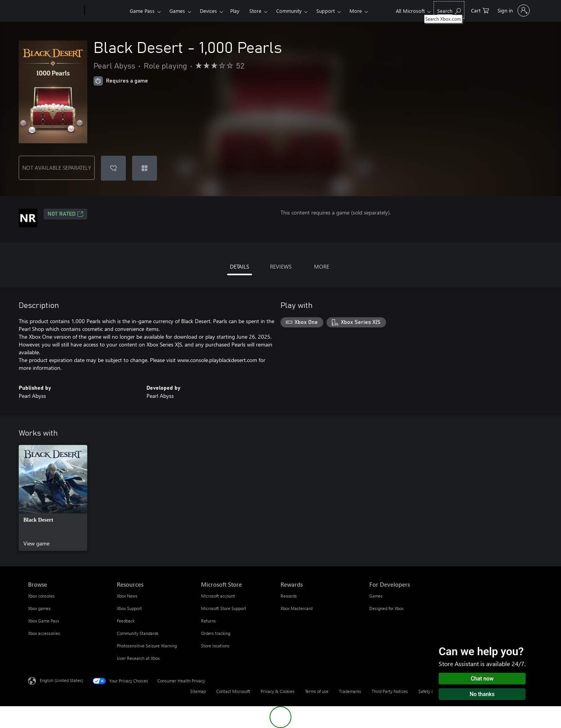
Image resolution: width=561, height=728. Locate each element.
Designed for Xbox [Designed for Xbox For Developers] (386, 608)
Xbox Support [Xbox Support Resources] (129, 608)
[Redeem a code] (145, 168)
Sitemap (198, 691)
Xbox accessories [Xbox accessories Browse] (44, 633)
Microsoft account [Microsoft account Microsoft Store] (218, 596)
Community (289, 11)
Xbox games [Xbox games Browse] (39, 608)
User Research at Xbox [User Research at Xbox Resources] (138, 658)
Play (235, 11)
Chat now (482, 679)
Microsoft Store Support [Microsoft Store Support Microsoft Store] (224, 608)
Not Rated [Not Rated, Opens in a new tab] (65, 214)
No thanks (482, 694)
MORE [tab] (322, 266)
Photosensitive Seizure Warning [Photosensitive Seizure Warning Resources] (147, 646)
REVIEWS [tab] (281, 266)
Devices (208, 11)
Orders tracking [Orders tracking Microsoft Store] (216, 633)
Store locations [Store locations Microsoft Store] (215, 646)
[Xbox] (106, 11)
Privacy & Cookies (278, 691)
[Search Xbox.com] (449, 10)
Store (255, 11)
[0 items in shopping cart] (480, 10)
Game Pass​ (142, 11)
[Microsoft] (55, 11)
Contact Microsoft (233, 691)
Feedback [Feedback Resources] (126, 621)
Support (325, 11)
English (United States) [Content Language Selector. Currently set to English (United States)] (61, 680)
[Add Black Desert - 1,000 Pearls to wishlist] (113, 168)
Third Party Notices (390, 691)
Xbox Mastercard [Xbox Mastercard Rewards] (296, 608)
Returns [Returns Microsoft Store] (208, 621)
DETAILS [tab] (239, 266)
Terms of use (317, 691)
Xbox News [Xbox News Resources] (127, 596)
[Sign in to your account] (513, 11)
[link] (53, 498)
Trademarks (350, 691)
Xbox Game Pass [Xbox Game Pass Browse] (44, 621)
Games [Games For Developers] (376, 596)
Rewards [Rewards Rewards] (289, 596)
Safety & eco (430, 691)
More (356, 11)
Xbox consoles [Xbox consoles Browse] (41, 596)
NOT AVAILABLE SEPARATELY (57, 168)
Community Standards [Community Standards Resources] (138, 633)
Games (177, 11)
